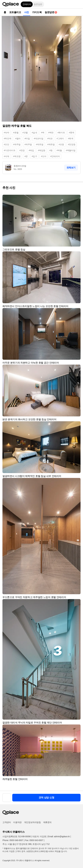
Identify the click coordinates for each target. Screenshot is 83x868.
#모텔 (25, 133)
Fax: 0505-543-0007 (34, 840)
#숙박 (7, 133)
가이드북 (37, 12)
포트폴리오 (15, 12)
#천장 (22, 150)
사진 (27, 12)
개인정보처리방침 (32, 822)
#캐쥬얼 (40, 144)
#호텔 (16, 133)
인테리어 (27, 4)
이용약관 (17, 822)
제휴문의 (47, 822)
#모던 (7, 144)
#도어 (44, 156)
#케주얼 (28, 144)
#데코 (50, 138)
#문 (26, 156)
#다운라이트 (10, 150)
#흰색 (72, 133)
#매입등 (42, 150)
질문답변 (38, 4)
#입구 (34, 156)
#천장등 (72, 144)
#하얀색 (8, 138)
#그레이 (60, 138)
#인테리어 (55, 156)
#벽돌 (59, 150)
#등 (51, 150)
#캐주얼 (17, 144)
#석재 (7, 156)
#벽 (43, 133)
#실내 (34, 133)
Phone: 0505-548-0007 (13, 840)
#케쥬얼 (51, 144)
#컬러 (18, 138)
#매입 (31, 150)
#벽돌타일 (71, 150)
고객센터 (7, 822)
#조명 (61, 144)
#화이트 (61, 133)
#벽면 (51, 133)
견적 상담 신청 (46, 798)
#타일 (27, 138)
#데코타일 (39, 138)
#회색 (71, 138)
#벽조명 (17, 156)
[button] (78, 4)
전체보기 (71, 168)
